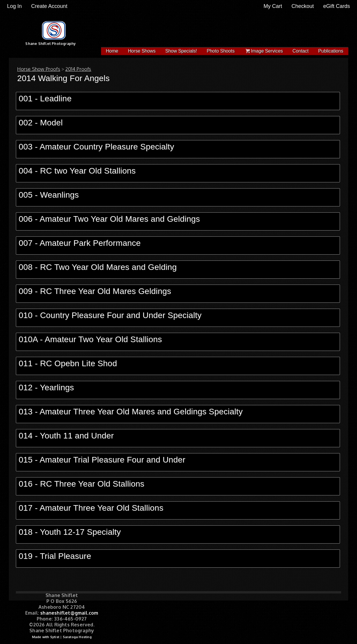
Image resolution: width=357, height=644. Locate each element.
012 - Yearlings (46, 387)
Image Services (263, 51)
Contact (301, 51)
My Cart (274, 6)
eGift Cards (337, 6)
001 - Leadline (45, 99)
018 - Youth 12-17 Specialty (70, 532)
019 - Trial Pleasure (55, 556)
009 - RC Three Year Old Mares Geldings (95, 291)
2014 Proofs (78, 69)
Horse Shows (142, 51)
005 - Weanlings (49, 195)
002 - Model (41, 123)
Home (112, 51)
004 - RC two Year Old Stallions (77, 171)
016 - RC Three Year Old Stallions (81, 484)
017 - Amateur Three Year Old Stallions (91, 508)
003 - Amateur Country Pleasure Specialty (96, 147)
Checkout (303, 6)
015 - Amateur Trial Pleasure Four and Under (102, 460)
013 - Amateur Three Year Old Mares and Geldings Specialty (131, 412)
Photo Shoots (221, 51)
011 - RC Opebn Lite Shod (68, 363)
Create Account (49, 6)
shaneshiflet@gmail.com (69, 613)
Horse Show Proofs (38, 69)
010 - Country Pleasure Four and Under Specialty (110, 315)
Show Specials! (181, 51)
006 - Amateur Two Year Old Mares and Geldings (109, 219)
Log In (14, 6)
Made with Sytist (46, 637)
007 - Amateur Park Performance (79, 243)
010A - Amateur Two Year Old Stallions (90, 339)
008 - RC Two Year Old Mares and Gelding (98, 267)
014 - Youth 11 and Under (66, 436)
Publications (331, 51)
